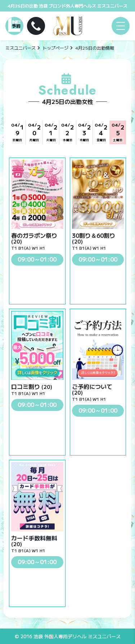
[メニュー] (121, 26)
